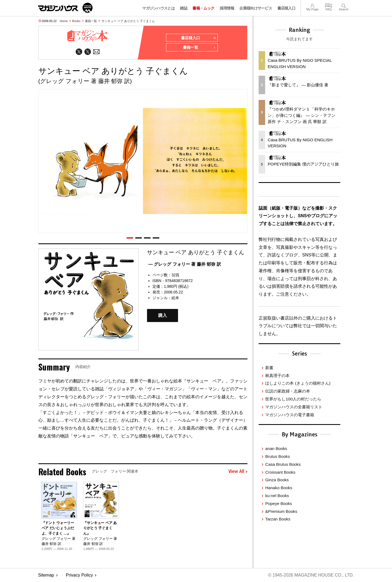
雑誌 (184, 8)
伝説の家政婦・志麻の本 (288, 391)
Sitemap (46, 575)
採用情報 (227, 8)
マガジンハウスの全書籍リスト (294, 407)
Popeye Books (278, 503)
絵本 (175, 298)
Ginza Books (277, 480)
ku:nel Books (277, 496)
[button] (130, 238)
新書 (269, 368)
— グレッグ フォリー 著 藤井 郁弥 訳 (185, 264)
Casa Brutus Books (283, 464)
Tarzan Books (278, 519)
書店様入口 (287, 8)
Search (344, 5)
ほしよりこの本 (298, 383)
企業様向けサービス (256, 8)
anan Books (276, 448)
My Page (312, 5)
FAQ (329, 5)
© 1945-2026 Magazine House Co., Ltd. (311, 575)
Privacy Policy (79, 575)
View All (238, 472)
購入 (163, 316)
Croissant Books (280, 472)
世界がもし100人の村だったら (293, 399)
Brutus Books (277, 456)
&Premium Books (281, 511)
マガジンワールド (65, 8)
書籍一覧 (91, 21)
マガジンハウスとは (158, 8)
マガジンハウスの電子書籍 (290, 415)
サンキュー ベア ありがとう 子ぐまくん (128, 21)
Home (64, 21)
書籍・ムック (203, 8)
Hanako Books (279, 488)
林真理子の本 (277, 376)
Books (76, 21)
